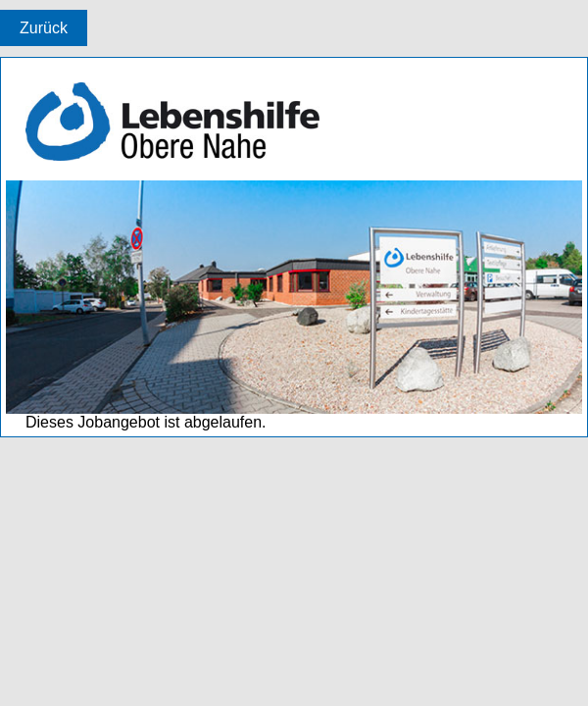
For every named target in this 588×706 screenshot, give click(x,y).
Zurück (44, 28)
